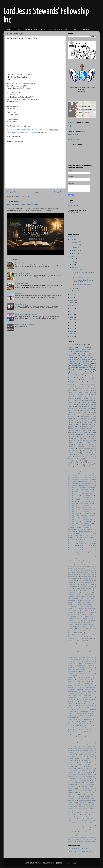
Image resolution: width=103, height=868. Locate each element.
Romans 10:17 (72, 762)
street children (79, 467)
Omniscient (84, 730)
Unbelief (72, 799)
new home (87, 827)
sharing (70, 467)
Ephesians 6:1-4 (90, 623)
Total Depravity (89, 457)
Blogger (75, 863)
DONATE (71, 203)
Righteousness (92, 449)
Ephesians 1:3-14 (89, 607)
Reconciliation (72, 754)
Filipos (94, 390)
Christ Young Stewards (81, 388)
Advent (72, 564)
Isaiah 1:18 (93, 663)
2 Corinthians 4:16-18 (87, 544)
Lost (78, 693)
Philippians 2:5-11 (83, 447)
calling (76, 410)
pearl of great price (73, 831)
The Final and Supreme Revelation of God (24, 205)
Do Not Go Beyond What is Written (85, 594)
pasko (93, 829)
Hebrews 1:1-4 (92, 645)
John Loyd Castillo (83, 372)
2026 (72, 237)
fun (87, 815)
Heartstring (91, 641)
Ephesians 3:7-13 (91, 615)
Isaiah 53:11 (73, 667)
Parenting (76, 734)
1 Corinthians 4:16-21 (87, 503)
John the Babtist (84, 441)
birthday (84, 360)
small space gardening (85, 837)
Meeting (84, 445)
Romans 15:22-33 (74, 453)
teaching (91, 839)
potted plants (72, 833)
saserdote (80, 835)
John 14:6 (73, 439)
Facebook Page (73, 134)
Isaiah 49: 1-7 (84, 665)
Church (94, 366)
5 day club (73, 420)
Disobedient (71, 594)
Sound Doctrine (74, 780)
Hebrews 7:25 (90, 657)
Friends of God (79, 633)
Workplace (79, 805)
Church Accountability (84, 580)
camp (82, 410)
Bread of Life (72, 574)
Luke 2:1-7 (75, 702)
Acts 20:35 (86, 562)
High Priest (81, 435)
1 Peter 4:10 (90, 532)
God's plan (86, 639)
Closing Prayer (90, 582)
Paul (85, 382)
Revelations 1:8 (89, 758)
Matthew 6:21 (72, 720)
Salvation (90, 358)
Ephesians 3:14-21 (79, 615)
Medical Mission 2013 (22, 283)
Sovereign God (85, 780)
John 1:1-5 (93, 681)
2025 (72, 240)
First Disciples (90, 631)
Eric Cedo (84, 347)
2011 (72, 331)
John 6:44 (84, 687)
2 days (74, 558)
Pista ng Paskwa (84, 742)
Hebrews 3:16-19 (75, 649)
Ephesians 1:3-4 (72, 609)
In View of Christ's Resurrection (82, 285)
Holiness (91, 659)
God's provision (75, 430)
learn (71, 823)
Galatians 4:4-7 (72, 637)
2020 (72, 306)
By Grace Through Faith (86, 574)
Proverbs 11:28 (85, 746)
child (83, 461)
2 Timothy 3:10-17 (83, 556)
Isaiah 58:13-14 (82, 667)
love (95, 364)
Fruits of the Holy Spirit (75, 635)
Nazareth (70, 728)
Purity (92, 447)
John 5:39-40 (88, 685)
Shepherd (73, 778)
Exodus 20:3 (71, 629)
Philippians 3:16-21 (74, 740)
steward (92, 400)
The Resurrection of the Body (81, 277)
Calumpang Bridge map (87, 576)
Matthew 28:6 (79, 718)
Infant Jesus (84, 663)
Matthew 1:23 (81, 714)
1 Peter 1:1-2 (89, 530)
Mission (87, 394)
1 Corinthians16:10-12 (86, 526)
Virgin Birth (80, 799)
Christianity (93, 420)
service (70, 837)
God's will (86, 430)
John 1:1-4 (86, 681)
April (74, 265)
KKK (93, 689)
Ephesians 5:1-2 (84, 621)
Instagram (71, 137)
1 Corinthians (72, 469)
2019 (72, 309)
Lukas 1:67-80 (72, 696)
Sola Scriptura (89, 374)
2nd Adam (81, 558)
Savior (78, 455)
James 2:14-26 (84, 671)
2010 (72, 334)
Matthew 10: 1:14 (89, 712)
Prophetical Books (81, 744)
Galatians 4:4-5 (82, 428)
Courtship (76, 588)
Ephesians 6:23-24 (88, 426)
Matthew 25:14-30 (73, 716)
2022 (72, 300)
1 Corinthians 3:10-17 (86, 497)
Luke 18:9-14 (91, 696)
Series (78, 776)
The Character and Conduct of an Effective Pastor (82, 281)
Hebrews (92, 643)
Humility (70, 661)
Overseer (79, 732)
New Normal (88, 728)
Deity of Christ (79, 390)
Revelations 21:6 (73, 760)
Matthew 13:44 (89, 443)
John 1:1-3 (78, 681)
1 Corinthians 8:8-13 (86, 518)
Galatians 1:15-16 (89, 635)
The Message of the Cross (84, 791)
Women (87, 803)
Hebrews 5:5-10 (79, 653)
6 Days (83, 560)
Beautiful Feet (81, 568)
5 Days (70, 560)
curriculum (91, 811)
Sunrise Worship (72, 784)
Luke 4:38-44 (87, 708)
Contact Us (76, 29)
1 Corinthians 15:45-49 (87, 485)
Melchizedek (73, 722)
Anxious (77, 566)
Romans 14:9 (86, 764)
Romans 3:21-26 (90, 766)
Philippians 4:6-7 (72, 742)
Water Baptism (72, 801)
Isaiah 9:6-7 (91, 667)
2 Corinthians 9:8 (82, 552)
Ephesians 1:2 (82, 605)
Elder (77, 424)
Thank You (84, 787)
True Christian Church (75, 459)
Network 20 (93, 445)
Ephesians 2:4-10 (89, 611)
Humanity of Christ (74, 437)
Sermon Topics (46, 29)
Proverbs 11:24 (92, 744)
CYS (70, 353)
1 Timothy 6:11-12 (78, 536)
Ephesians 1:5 (82, 609)
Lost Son (83, 693)
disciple (92, 398)
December (76, 242)
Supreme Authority (84, 784)
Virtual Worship (90, 799)
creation (76, 811)
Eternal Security (80, 404)
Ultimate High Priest (91, 797)
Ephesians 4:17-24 (73, 619)
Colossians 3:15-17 (73, 584)
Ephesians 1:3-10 (75, 607)
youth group (72, 414)
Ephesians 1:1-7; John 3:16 (75, 602)
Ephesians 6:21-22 (88, 625)
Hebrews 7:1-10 (82, 655)
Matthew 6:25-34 (92, 720)
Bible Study (87, 356)
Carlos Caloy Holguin (74, 578)
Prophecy (72, 744)
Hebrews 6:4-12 (90, 653)
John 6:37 (77, 687)
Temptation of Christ (73, 787)
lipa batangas (92, 463)
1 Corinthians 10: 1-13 (85, 469)
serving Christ (90, 465)
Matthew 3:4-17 (90, 718)
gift (76, 817)
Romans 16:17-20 (79, 766)
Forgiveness (72, 428)
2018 (72, 311)
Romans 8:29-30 (88, 453)
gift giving (73, 463)
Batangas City (90, 376)
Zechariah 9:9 (73, 807)
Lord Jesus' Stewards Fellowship (81, 851)
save (86, 835)
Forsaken (71, 633)
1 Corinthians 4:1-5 (86, 501)
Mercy (80, 722)
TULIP (81, 358)
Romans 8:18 (73, 770)
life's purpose (78, 823)
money (72, 412)
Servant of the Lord (87, 776)
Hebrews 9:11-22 (73, 659)
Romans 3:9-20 (92, 768)
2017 (72, 314)
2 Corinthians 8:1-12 (86, 548)
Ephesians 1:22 (92, 605)
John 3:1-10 (71, 685)
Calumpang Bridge (73, 576)
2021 (72, 303)
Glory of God (92, 428)
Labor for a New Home (23, 263)
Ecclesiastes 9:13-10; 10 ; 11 (80, 598)
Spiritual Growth (78, 782)
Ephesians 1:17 (72, 605)
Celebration (85, 578)
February (75, 288)
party (79, 412)
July (74, 256)
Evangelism (91, 627)
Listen (95, 691)
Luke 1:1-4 (71, 698)
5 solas (90, 351)
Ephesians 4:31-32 (73, 621)
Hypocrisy (78, 661)
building (94, 807)
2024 (72, 294)
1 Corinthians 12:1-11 (87, 475)
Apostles (92, 566)
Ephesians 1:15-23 (89, 602)
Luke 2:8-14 (91, 704)
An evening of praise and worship (26, 314)
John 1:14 (82, 439)
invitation (89, 821)
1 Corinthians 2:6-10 (87, 495)
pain (88, 829)
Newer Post (12, 192)
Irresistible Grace (83, 392)
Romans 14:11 (75, 451)
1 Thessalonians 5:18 (85, 414)
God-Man (94, 639)
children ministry (91, 370)
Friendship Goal (90, 633)
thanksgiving (71, 841)
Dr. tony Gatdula (81, 596)
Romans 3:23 (72, 768)
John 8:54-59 (93, 687)
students (77, 839)
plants (81, 465)
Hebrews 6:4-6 (72, 655)
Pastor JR (84, 734)
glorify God (82, 463)
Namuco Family (90, 726)
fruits (83, 815)
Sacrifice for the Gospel (85, 774)
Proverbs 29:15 (77, 748)
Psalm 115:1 (87, 748)
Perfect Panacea (21, 304)
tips (77, 841)
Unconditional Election (75, 398)
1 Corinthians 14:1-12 (87, 479)
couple (70, 811)
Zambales (93, 805)
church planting (83, 809)
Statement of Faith (31, 29)
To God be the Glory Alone (82, 408)
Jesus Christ (87, 349)
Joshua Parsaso (73, 360)
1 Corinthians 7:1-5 (87, 511)
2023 (72, 297)
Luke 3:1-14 (71, 706)
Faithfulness (88, 629)
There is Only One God (87, 793)
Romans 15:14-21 (88, 451)
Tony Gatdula (90, 795)
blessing (81, 807)
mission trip (93, 825)
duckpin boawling (73, 813)
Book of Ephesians (75, 351)
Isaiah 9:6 (93, 437)
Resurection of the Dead (78, 756)
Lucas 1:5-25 (91, 693)
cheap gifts (73, 809)
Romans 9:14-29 (76, 772)
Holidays (83, 659)
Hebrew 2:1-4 (72, 643)
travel (88, 841)
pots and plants (90, 831)
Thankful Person (73, 789)
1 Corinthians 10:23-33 (87, 471)
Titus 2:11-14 (72, 795)
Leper (89, 691)
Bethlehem (73, 570)
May (74, 262)
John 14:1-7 (71, 679)
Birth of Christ (72, 572)
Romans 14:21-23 (76, 764)
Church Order (80, 582)
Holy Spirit (86, 364)
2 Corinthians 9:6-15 (86, 550)
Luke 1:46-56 (85, 700)
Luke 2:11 (82, 702)
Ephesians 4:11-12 (88, 617)
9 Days (72, 562)
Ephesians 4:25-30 (88, 619)
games (92, 815)
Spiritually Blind (90, 782)
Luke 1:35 (88, 698)
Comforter (93, 584)
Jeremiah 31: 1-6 (78, 675)
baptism (73, 368)
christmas (82, 353)
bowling (88, 807)
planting (82, 831)
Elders (92, 598)
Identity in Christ (89, 661)
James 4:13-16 (74, 673)
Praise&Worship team (74, 406)
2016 (72, 317)
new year (73, 465)
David (82, 590)
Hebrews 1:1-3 (82, 645)
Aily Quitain (86, 564)
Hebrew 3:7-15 (82, 643)
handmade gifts (72, 819)
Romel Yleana (87, 772)
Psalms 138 (91, 750)
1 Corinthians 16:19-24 (86, 487)
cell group (76, 461)
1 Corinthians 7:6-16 (87, 514)
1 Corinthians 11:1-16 (86, 473)
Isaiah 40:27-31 (74, 665)
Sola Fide (79, 384)
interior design (80, 821)
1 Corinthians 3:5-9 (87, 499)
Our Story (18, 29)
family (70, 400)
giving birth (83, 817)
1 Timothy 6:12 (89, 536)
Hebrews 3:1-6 (92, 647)
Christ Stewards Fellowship (80, 366)
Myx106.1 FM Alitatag (78, 726)
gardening (71, 817)
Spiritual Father (91, 455)
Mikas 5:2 (87, 722)
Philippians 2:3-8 (88, 738)
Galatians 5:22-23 (83, 637)
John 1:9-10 (81, 683)
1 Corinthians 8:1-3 (87, 516)
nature (80, 827)
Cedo (85, 420)
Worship (86, 805)
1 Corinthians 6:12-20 (86, 509)
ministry (80, 376)
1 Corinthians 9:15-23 (86, 520)
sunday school (90, 467)
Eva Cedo (91, 404)
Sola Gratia (78, 370)
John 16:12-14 (90, 679)
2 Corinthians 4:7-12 (84, 418)
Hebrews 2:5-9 (82, 647)
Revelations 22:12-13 (87, 760)
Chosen (92, 578)
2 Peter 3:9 (75, 554)
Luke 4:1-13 (88, 706)
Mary (80, 712)
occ (83, 829)
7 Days (88, 560)
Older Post (59, 192)
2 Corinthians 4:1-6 (87, 542)
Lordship (72, 693)
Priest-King (93, 742)
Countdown (75, 364)
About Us (86, 29)
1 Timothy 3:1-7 (84, 534)
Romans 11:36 (82, 762)
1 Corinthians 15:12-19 (87, 483)
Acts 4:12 (93, 562)
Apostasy (84, 566)
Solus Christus (89, 384)
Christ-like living (72, 580)
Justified (87, 689)
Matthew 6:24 (81, 720)
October (75, 248)
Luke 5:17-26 (86, 710)
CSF (95, 362)
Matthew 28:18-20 (73, 445)
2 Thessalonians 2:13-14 (87, 554)
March (74, 267)
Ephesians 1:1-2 (90, 600)
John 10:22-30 (81, 677)
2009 (72, 337)
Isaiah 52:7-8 (93, 665)
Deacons (84, 402)
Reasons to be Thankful (76, 752)
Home (9, 29)
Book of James (90, 572)
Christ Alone (85, 380)
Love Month (79, 443)
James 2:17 (93, 671)
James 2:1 (75, 671)
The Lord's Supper (76, 457)
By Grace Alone (87, 378)
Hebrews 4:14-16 (84, 651)
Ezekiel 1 (80, 629)
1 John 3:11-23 (79, 530)
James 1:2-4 (87, 669)
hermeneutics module (84, 819)
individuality (71, 821)
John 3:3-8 (79, 685)
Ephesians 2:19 (76, 611)
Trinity (90, 396)
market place (87, 823)
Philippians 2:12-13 (74, 738)
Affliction (78, 564)
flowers (77, 815)
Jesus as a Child (90, 675)
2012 (72, 328)
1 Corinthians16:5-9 (87, 528)
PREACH (87, 732)
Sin (83, 455)
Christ (72, 372)
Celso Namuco (32, 132)
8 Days (94, 560)
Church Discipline (73, 402)
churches (89, 410)
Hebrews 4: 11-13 (88, 649)
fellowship (71, 386)
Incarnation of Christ (73, 663)
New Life (73, 447)
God (72, 392)
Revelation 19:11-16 (74, 758)
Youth (92, 459)
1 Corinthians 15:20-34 (20, 132)
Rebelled (91, 752)
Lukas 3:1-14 (81, 696)
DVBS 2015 (76, 590)
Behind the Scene (91, 568)
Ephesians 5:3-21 (79, 623)
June (74, 259)
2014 (72, 323)
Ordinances (78, 382)
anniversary (71, 376)
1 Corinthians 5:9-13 (86, 507)
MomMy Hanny (73, 205)
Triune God (71, 797)
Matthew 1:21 (72, 714)
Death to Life (85, 422)
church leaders (92, 461)
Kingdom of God (72, 691)
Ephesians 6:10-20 (73, 625)
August (74, 253)
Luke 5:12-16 (77, 710)
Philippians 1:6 (90, 736)
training (82, 841)
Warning (86, 459)
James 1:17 (79, 669)
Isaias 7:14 (71, 669)
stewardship (90, 368)
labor (95, 821)
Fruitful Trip (19, 294)
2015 (72, 320)
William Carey (83, 801)
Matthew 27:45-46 (85, 716)
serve (92, 412)
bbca (70, 461)
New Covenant (79, 728)
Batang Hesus (72, 568)
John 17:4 (71, 681)
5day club (76, 560)
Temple (92, 784)
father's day (77, 400)
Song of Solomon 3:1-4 (90, 778)
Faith (70, 370)
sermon (92, 835)
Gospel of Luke (82, 432)
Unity (85, 398)
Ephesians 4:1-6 (75, 617)
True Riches (80, 797)
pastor (85, 412)
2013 (72, 325)
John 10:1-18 (72, 677)
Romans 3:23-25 (82, 768)
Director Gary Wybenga (88, 592)
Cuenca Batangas (86, 588)
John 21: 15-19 (90, 683)
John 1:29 (73, 683)
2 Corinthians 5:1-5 (86, 546)
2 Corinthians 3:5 (87, 540)
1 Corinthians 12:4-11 (87, 477)
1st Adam (92, 538)
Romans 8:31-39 (83, 770)
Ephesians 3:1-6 (84, 613)
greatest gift (91, 817)
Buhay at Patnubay (74, 378)
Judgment (73, 689)
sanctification (71, 835)
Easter (88, 390)
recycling (91, 833)
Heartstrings (72, 358)
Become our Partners (61, 29)
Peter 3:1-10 (81, 736)
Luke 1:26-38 (80, 698)
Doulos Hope (71, 596)
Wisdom (80, 803)
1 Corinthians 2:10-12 (86, 493)
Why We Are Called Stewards (81, 270)
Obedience (76, 730)
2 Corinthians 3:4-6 (74, 540)
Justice (80, 689)
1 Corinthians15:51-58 (87, 524)
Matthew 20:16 (90, 714)
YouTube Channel (74, 140)
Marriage (79, 394)
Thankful (92, 787)
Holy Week (90, 435)
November (76, 245)
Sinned (79, 778)
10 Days (74, 538)
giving (81, 368)
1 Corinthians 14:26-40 (87, 481)
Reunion (91, 756)
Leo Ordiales (82, 691)
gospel (85, 400)
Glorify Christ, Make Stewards (25, 325)
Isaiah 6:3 (85, 437)
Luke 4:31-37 (78, 708)
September (76, 251)
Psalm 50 (75, 750)
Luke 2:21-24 (91, 702)
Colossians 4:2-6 (84, 584)
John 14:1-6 (91, 677)
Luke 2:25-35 (81, 704)
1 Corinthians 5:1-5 (87, 505)
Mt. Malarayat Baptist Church (80, 724)
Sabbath (71, 455)
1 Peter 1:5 (81, 532)
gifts (95, 410)
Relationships (92, 754)
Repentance (72, 449)
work (92, 841)
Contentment (74, 586)
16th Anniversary (86, 416)
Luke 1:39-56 (76, 700)
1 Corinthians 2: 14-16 (87, 491)
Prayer (79, 374)
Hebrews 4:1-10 (72, 651)
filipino (72, 815)
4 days (93, 558)
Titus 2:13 (81, 795)
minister (85, 825)
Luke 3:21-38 (80, 706)
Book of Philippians (83, 362)
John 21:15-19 (92, 439)
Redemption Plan (82, 754)
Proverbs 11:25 (74, 746)
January (75, 291)
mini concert (78, 825)
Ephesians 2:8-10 (73, 613)
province (82, 833)
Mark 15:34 (73, 712)
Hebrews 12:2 (72, 645)
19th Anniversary (83, 538)
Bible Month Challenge (88, 570)
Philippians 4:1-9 (88, 740)
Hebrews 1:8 (73, 647)
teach (84, 839)
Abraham (78, 562)
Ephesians (81, 600)
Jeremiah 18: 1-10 (84, 673)
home (93, 819)
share (75, 837)
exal (89, 813)
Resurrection (42, 132)
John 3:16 (73, 441)
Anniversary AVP (82, 386)
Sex (95, 776)
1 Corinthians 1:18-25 (87, 489)
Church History (74, 422)
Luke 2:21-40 (72, 704)
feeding (94, 813)
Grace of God (73, 641)
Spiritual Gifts (87, 406)
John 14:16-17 (80, 679)
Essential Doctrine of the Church (77, 627)
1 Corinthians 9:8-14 (87, 522)
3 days (87, 558)
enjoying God (82, 813)
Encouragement (72, 600)
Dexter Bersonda (76, 592)
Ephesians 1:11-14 (88, 424)
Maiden (94, 710)
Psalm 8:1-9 (83, 750)
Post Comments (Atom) (23, 196)
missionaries (73, 827)
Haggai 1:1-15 (83, 641)
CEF (80, 420)
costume (92, 809)
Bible (79, 570)
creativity (83, 811)
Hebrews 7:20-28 (78, 657)
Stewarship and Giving (23, 273)
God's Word (78, 639)
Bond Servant (81, 572)
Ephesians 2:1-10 (73, 426)
